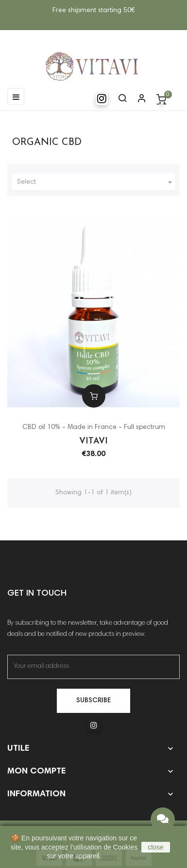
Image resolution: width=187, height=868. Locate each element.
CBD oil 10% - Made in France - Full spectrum (94, 427)
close (156, 847)
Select (96, 182)
